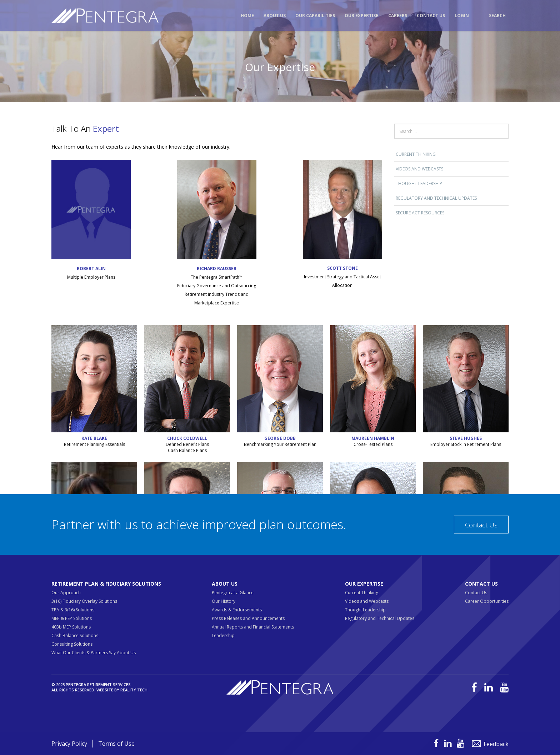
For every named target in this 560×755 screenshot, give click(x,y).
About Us (275, 16)
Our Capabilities (315, 16)
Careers (398, 16)
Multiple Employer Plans (91, 277)
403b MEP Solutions (71, 627)
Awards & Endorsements (237, 610)
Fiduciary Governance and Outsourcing (217, 286)
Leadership (223, 635)
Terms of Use (116, 744)
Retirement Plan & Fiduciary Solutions (106, 584)
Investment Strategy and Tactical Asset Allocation (342, 281)
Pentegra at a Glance (233, 593)
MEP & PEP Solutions (72, 618)
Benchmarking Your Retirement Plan (280, 444)
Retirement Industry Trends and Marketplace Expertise (217, 299)
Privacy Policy (69, 744)
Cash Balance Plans (187, 450)
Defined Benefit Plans (187, 444)
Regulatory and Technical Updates (436, 198)
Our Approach (66, 593)
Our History (224, 601)
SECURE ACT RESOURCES (420, 213)
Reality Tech (134, 690)
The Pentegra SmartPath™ (217, 277)
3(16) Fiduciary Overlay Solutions (84, 601)
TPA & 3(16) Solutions (73, 610)
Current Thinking (416, 154)
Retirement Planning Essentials (94, 444)
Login (462, 16)
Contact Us (431, 16)
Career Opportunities (487, 601)
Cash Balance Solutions (75, 635)
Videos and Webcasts (419, 169)
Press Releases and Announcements (248, 618)
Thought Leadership (419, 183)
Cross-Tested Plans (373, 444)
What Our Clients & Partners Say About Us (94, 653)
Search (497, 16)
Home (247, 16)
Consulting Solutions (72, 644)
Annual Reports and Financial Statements (253, 627)
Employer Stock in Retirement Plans (466, 444)
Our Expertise (361, 16)
